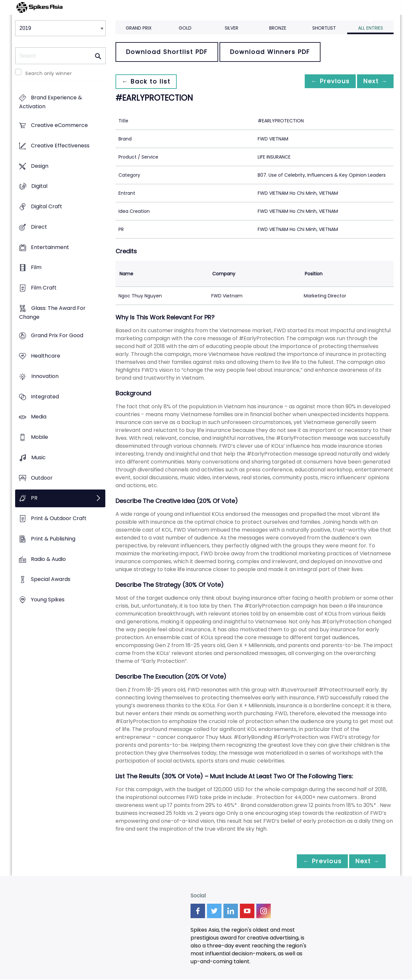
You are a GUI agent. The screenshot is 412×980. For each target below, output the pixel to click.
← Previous (325, 81)
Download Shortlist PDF (167, 52)
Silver (232, 28)
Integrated (45, 397)
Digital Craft (47, 206)
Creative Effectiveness (60, 146)
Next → (373, 81)
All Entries (371, 28)
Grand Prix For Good (57, 336)
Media (39, 417)
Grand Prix (139, 28)
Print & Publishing (53, 539)
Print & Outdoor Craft (59, 518)
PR (34, 498)
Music (39, 457)
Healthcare (46, 356)
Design (40, 166)
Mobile (39, 437)
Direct (39, 227)
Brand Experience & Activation (51, 102)
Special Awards (51, 579)
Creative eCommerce (59, 126)
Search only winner (49, 73)
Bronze (278, 28)
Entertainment (50, 247)
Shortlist (324, 28)
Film (36, 268)
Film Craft (44, 288)
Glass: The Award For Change (52, 313)
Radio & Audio (48, 559)
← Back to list (148, 81)
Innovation (45, 376)
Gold (185, 28)
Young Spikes (48, 600)
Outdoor (42, 478)
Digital (39, 186)
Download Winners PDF (270, 52)
